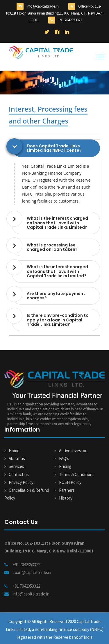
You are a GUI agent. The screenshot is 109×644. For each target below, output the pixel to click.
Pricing (65, 466)
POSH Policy (70, 482)
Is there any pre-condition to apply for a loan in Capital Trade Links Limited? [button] (58, 320)
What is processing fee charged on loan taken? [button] (52, 247)
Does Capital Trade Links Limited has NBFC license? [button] (54, 148)
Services (16, 466)
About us (17, 458)
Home (14, 451)
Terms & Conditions (77, 474)
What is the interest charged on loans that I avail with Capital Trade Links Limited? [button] (57, 223)
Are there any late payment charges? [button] (56, 296)
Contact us (19, 474)
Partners (67, 490)
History (66, 498)
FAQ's (64, 458)
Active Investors (74, 451)
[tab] (56, 148)
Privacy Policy (21, 482)
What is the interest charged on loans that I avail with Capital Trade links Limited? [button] (57, 271)
